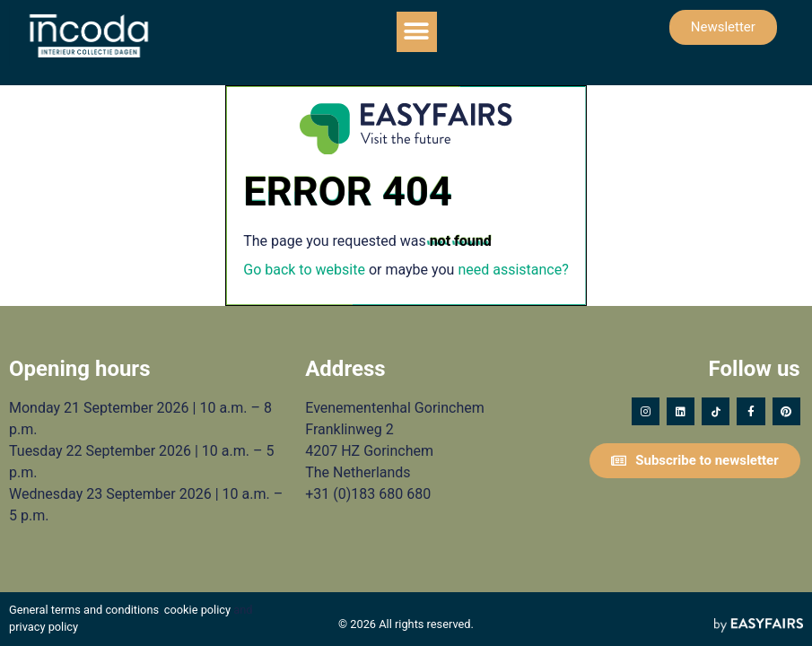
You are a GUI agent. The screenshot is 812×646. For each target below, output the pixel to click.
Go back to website (304, 270)
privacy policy (44, 627)
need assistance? (513, 270)
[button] (417, 32)
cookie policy (197, 610)
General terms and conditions (84, 610)
